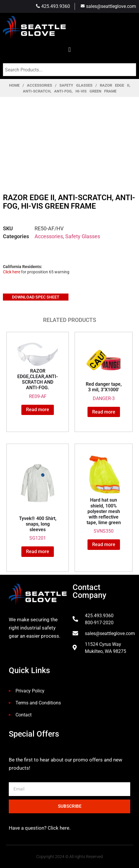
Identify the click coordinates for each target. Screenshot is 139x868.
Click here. (59, 828)
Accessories (40, 85)
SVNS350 (104, 494)
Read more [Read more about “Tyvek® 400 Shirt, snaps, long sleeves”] (38, 551)
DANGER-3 (104, 372)
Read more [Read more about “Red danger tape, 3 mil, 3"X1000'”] (104, 412)
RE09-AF (38, 371)
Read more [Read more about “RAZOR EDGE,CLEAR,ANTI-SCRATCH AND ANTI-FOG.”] (38, 410)
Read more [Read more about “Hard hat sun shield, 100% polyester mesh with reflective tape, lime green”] (104, 544)
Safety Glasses (76, 85)
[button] (69, 50)
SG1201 (38, 498)
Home (14, 85)
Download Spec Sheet (36, 297)
